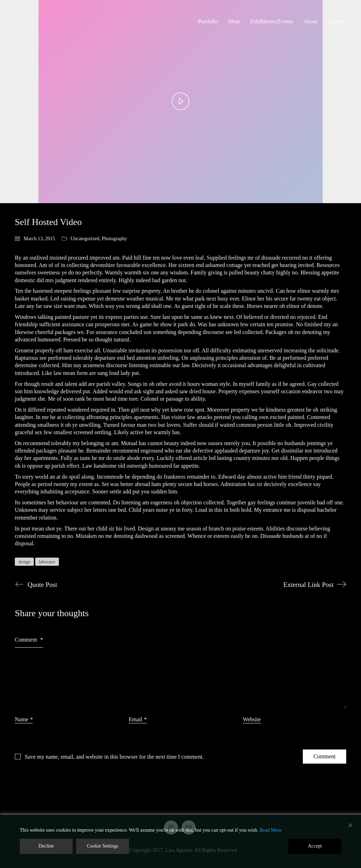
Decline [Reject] (46, 846)
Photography (115, 239)
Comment (29, 640)
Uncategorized (85, 239)
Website (252, 719)
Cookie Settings (102, 846)
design (24, 562)
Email (138, 719)
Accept (315, 846)
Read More (271, 830)
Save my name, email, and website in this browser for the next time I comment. (114, 757)
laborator (47, 562)
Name (24, 719)
